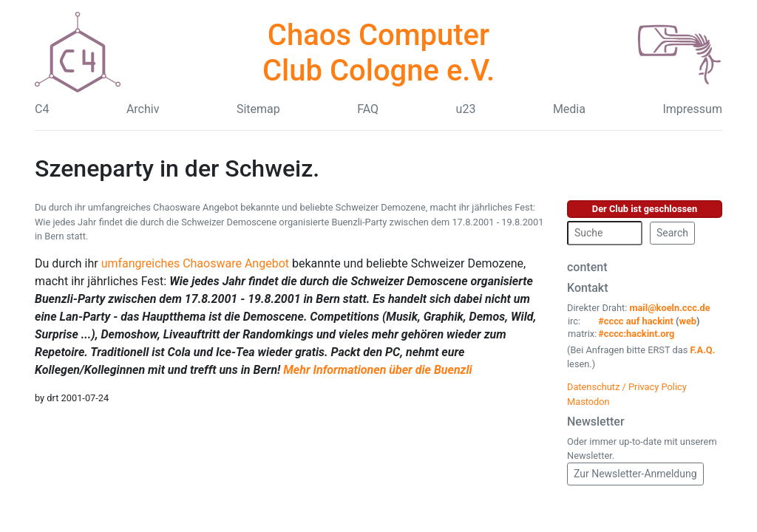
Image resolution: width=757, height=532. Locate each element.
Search (672, 233)
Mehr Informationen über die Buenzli (377, 370)
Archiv (143, 109)
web (688, 321)
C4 (42, 109)
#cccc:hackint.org (636, 334)
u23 (466, 109)
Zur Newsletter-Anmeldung (635, 474)
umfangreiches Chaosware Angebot (195, 263)
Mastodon (588, 402)
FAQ (368, 109)
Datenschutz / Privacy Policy (627, 387)
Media (569, 109)
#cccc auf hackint (636, 321)
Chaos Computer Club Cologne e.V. (378, 53)
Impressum (692, 109)
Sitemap (258, 109)
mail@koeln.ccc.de (669, 308)
